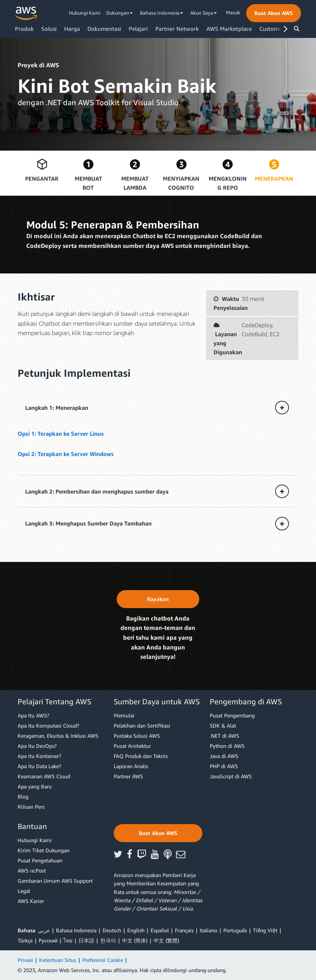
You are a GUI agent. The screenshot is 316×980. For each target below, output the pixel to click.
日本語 (86, 940)
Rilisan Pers (31, 807)
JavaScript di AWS (231, 776)
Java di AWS (224, 756)
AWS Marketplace (229, 29)
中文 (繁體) (166, 940)
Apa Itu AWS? (33, 715)
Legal (24, 891)
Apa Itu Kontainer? (39, 756)
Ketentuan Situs (58, 960)
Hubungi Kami (85, 13)
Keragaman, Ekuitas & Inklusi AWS (58, 736)
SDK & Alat (223, 726)
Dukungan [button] (120, 13)
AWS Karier (31, 901)
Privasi (25, 960)
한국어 (108, 940)
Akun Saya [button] (204, 13)
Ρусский (48, 940)
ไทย (68, 940)
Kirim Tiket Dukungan (44, 850)
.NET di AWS (224, 736)
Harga (72, 29)
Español (160, 930)
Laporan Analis (131, 766)
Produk (24, 29)
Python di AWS (227, 746)
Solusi (49, 29)
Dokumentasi (104, 29)
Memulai (124, 715)
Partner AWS (128, 776)
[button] (274, 13)
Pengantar (42, 178)
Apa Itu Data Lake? (39, 766)
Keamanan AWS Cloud (44, 776)
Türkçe (25, 940)
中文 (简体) (135, 940)
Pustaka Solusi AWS (137, 736)
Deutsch (112, 930)
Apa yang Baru (35, 786)
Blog (23, 797)
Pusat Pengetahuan (40, 860)
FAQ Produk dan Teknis (141, 756)
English (136, 930)
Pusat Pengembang (232, 715)
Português (235, 930)
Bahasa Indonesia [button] (162, 13)
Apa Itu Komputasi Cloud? (48, 726)
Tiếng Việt (265, 930)
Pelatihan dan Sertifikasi (142, 726)
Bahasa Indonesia (76, 930)
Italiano (208, 930)
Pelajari (138, 29)
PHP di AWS (224, 766)
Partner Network (177, 29)
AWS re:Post (32, 871)
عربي (44, 930)
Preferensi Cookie (103, 960)
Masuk (233, 12)
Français (184, 930)
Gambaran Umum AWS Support (55, 881)
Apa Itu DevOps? (37, 746)
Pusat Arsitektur (132, 746)
